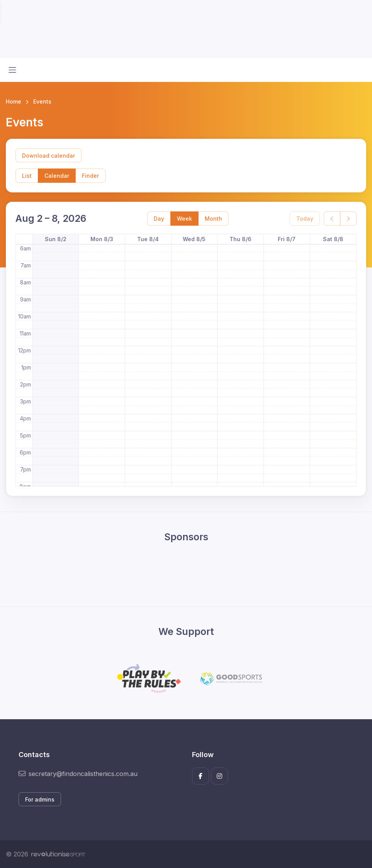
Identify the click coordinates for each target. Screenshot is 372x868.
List (27, 176)
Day (159, 219)
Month (213, 219)
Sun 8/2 (56, 239)
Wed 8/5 (194, 239)
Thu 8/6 (240, 239)
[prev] (332, 219)
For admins (40, 799)
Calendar (57, 176)
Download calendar (48, 156)
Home (14, 101)
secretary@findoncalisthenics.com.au (78, 774)
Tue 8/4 (148, 239)
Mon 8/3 (102, 239)
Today (305, 219)
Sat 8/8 (333, 239)
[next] (348, 219)
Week (184, 219)
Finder (90, 176)
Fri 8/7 (287, 239)
